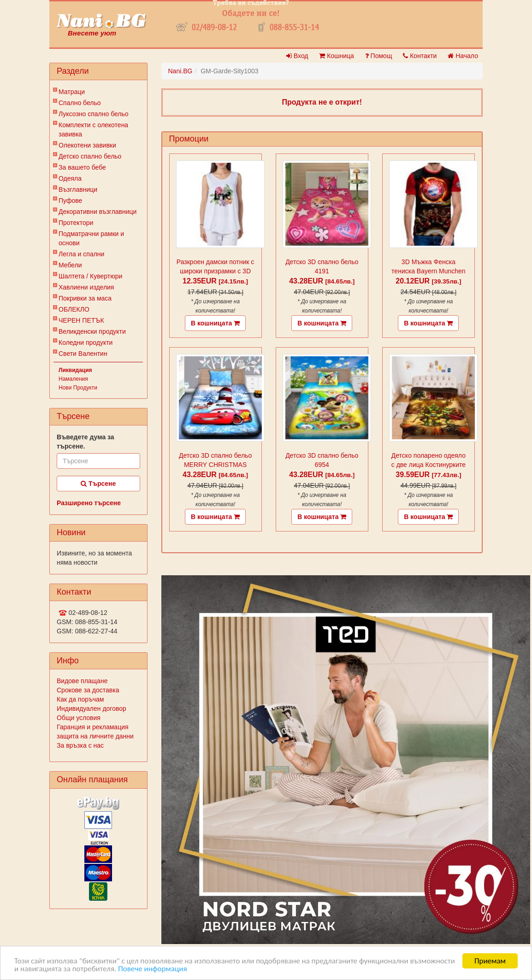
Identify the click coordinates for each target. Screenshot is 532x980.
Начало (463, 56)
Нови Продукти (78, 388)
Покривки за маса (85, 298)
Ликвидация (75, 370)
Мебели (70, 265)
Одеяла (70, 178)
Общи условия (79, 718)
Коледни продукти (86, 342)
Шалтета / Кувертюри (90, 276)
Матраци (72, 92)
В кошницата (215, 323)
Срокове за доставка (88, 690)
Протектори (76, 223)
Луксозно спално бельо (94, 114)
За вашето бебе (82, 167)
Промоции (189, 139)
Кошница (336, 56)
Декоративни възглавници (98, 212)
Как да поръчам (80, 699)
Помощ (379, 56)
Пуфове (70, 201)
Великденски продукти (92, 331)
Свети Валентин (83, 354)
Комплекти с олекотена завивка (93, 130)
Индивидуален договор (92, 708)
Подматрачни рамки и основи (91, 238)
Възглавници (78, 189)
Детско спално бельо (90, 156)
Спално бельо (80, 103)
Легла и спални (81, 254)
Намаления (73, 379)
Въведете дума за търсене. (86, 442)
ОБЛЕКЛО (74, 309)
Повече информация (152, 969)
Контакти (420, 56)
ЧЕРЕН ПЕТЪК (81, 320)
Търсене (98, 484)
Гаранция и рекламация (93, 727)
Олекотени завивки (87, 145)
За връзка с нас (80, 745)
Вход (297, 56)
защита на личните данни (95, 736)
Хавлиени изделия (86, 287)
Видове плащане (82, 681)
